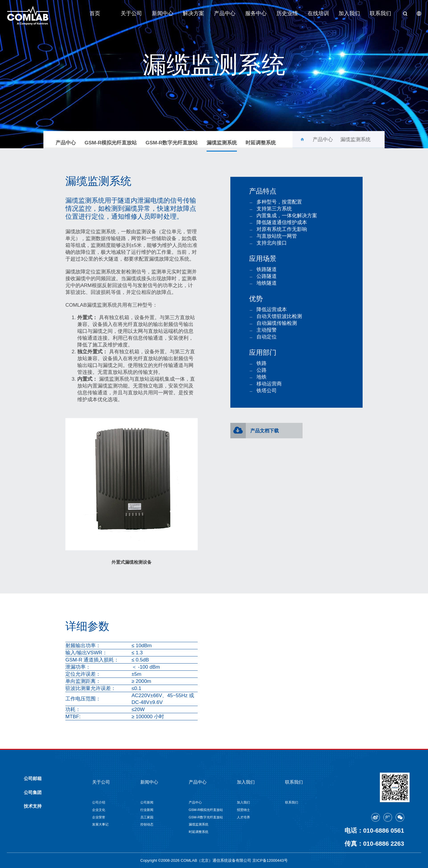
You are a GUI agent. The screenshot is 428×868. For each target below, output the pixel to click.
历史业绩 (287, 13)
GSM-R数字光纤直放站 (172, 143)
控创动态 (147, 824)
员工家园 (147, 817)
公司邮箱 (33, 779)
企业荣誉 (99, 817)
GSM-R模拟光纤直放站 (111, 143)
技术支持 (33, 806)
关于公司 (131, 13)
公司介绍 (99, 802)
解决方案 (193, 13)
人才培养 (243, 817)
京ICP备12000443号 (270, 860)
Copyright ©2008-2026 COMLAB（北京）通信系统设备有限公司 (196, 860)
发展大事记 (100, 824)
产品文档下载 (265, 431)
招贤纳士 (243, 810)
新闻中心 (163, 13)
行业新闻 (147, 810)
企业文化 (99, 810)
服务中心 (256, 13)
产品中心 (225, 13)
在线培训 (318, 13)
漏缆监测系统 (222, 146)
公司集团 (33, 793)
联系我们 (380, 13)
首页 (95, 13)
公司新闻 (147, 802)
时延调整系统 (261, 143)
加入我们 (349, 13)
